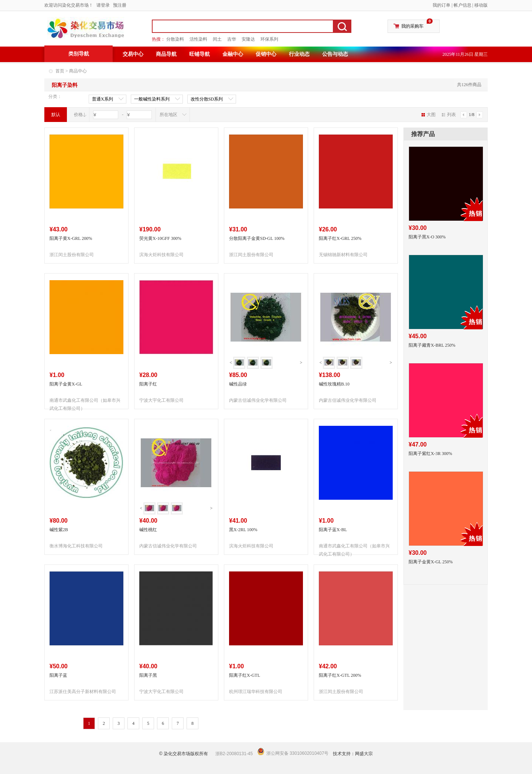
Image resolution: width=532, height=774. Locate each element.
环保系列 (269, 39)
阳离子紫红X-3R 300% (430, 454)
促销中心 (266, 54)
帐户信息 (463, 5)
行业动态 (299, 54)
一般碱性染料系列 (152, 99)
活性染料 (198, 39)
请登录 (103, 5)
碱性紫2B (59, 530)
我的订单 (441, 5)
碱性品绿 (238, 384)
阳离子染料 (65, 85)
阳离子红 (148, 384)
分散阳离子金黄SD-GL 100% (257, 238)
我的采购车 (412, 26)
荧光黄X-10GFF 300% (160, 238)
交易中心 (133, 54)
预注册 (120, 5)
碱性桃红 (148, 530)
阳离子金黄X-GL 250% (431, 562)
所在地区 (168, 115)
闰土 (217, 39)
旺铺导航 (199, 54)
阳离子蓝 (58, 675)
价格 (78, 115)
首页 (60, 71)
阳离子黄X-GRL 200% (71, 238)
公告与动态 (335, 54)
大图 (429, 115)
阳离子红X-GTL (245, 675)
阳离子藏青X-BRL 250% (432, 345)
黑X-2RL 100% (243, 530)
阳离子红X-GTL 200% (340, 675)
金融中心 (233, 54)
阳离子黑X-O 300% (427, 237)
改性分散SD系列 (207, 99)
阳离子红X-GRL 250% (340, 238)
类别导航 (79, 54)
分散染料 (175, 39)
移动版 (481, 5)
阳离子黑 (148, 675)
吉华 (232, 39)
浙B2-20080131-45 (234, 754)
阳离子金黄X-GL (66, 384)
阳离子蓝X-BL (333, 530)
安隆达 (248, 39)
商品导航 (166, 54)
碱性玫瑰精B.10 (334, 384)
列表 (449, 115)
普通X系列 (103, 99)
